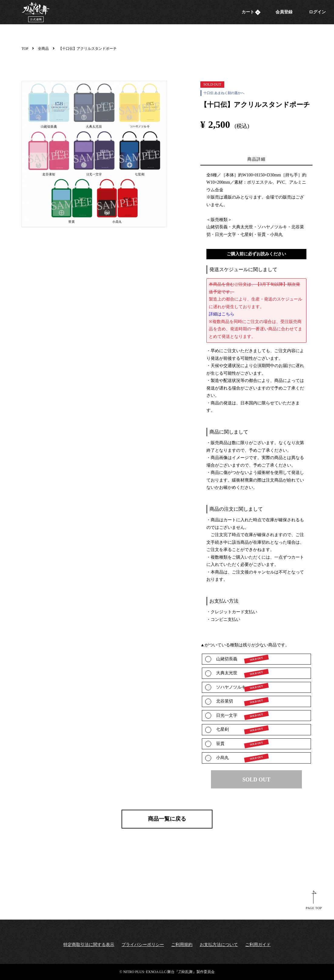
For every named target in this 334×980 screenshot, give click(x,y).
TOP (25, 49)
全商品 (43, 49)
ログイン (317, 12)
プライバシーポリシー (143, 945)
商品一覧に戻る (167, 819)
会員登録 (284, 12)
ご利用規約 (182, 945)
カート (251, 12)
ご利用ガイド (258, 945)
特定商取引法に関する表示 (89, 945)
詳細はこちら (222, 314)
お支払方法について (219, 945)
